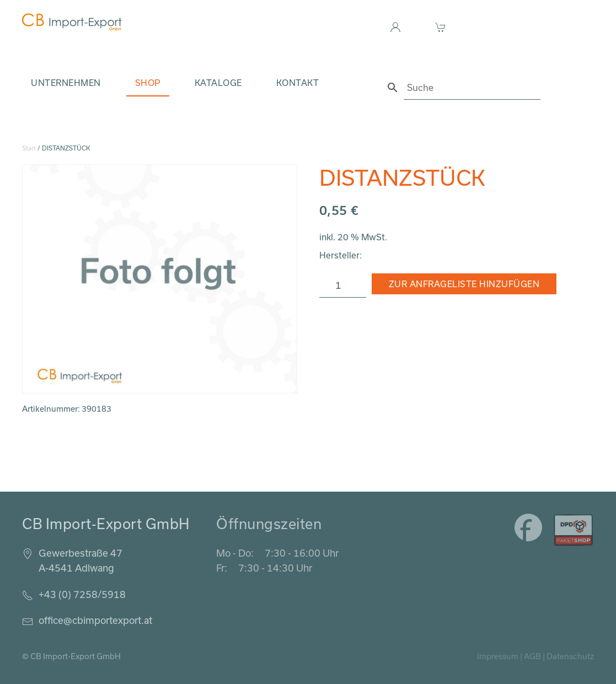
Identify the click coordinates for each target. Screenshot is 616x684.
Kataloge (218, 83)
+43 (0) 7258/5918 (82, 594)
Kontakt (298, 83)
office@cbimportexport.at (95, 620)
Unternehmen (66, 83)
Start (29, 148)
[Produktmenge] (343, 286)
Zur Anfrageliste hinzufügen (464, 284)
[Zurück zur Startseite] (72, 22)
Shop (148, 83)
